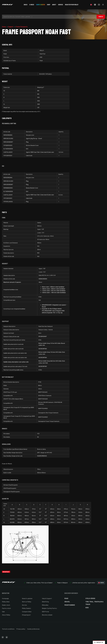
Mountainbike (70, 605)
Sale (3, 612)
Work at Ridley (27, 602)
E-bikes (32, 5)
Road (66, 598)
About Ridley (6, 615)
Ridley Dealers (26, 608)
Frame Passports (22, 27)
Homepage (5, 598)
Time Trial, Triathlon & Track (94, 603)
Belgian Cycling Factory (49, 608)
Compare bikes (27, 612)
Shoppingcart (26, 615)
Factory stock (6, 608)
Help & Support (47, 598)
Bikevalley (45, 605)
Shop (49, 5)
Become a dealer (47, 615)
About (54, 5)
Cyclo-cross (90, 598)
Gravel (67, 602)
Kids (87, 608)
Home (4, 27)
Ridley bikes (6, 602)
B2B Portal (45, 612)
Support (11, 27)
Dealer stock (6, 605)
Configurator (41, 5)
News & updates (27, 598)
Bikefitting (45, 602)
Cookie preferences (33, 629)
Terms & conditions (8, 629)
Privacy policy (21, 629)
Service (61, 5)
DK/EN (101, 583)
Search (101, 17)
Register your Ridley (72, 5)
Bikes (26, 5)
